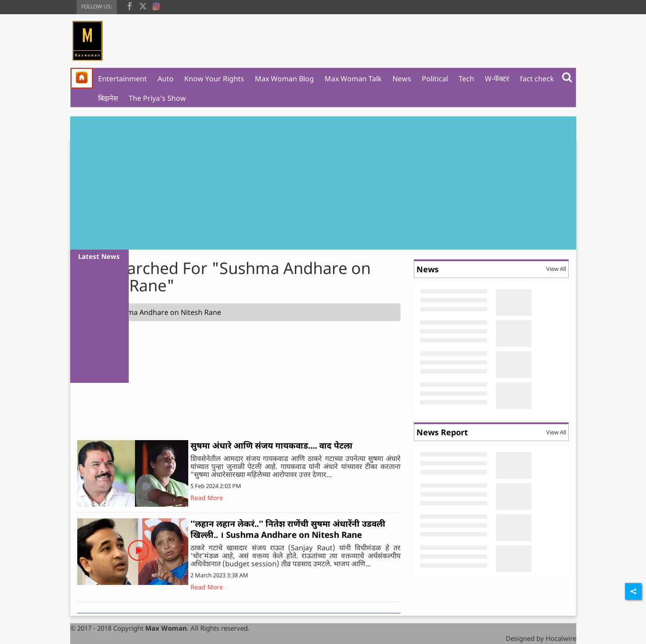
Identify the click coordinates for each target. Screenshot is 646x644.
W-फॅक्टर (497, 79)
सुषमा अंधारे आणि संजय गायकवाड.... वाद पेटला (271, 445)
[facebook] (130, 5)
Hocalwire (561, 638)
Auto (166, 79)
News (402, 79)
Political (435, 79)
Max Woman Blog (284, 79)
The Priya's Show (157, 98)
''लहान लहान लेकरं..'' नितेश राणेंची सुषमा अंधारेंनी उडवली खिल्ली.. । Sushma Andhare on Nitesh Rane (288, 529)
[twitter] (143, 5)
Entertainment (123, 79)
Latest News (99, 256)
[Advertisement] (323, 183)
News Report (442, 432)
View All (556, 269)
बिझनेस (108, 98)
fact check (537, 79)
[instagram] (156, 5)
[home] (82, 78)
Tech (466, 79)
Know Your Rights (214, 79)
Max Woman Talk (353, 79)
